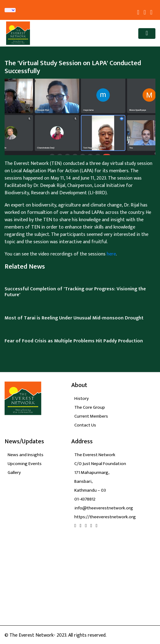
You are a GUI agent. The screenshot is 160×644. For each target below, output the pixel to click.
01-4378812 (85, 499)
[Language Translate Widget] (10, 10)
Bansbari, (84, 481)
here (111, 254)
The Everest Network (95, 455)
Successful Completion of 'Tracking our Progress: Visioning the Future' (75, 292)
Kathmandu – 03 (90, 490)
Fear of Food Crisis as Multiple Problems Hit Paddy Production (74, 341)
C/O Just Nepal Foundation (100, 464)
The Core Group (90, 407)
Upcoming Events (25, 464)
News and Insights (26, 455)
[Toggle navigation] (147, 34)
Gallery (14, 473)
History (82, 398)
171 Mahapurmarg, (92, 473)
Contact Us (85, 425)
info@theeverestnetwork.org (104, 508)
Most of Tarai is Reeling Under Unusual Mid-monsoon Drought (74, 318)
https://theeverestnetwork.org (105, 517)
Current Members (91, 416)
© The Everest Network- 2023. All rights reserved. (56, 635)
